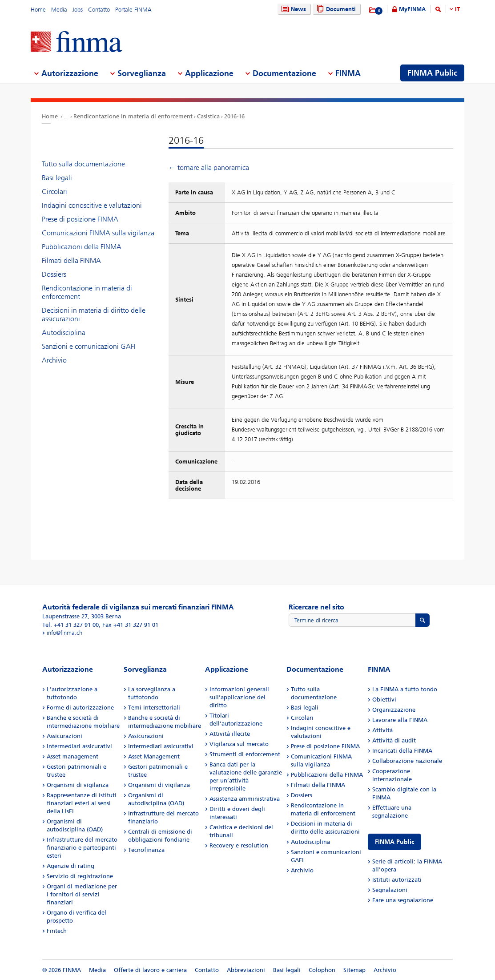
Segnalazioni (390, 890)
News (293, 9)
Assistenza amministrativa (245, 799)
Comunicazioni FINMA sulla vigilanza (98, 233)
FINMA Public (394, 842)
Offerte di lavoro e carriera (150, 970)
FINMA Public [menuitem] (432, 73)
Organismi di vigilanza (78, 785)
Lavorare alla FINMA (400, 720)
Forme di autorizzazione (80, 708)
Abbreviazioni (246, 970)
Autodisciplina (64, 333)
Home (38, 10)
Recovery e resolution (239, 845)
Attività (382, 730)
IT (457, 9)
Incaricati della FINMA (402, 751)
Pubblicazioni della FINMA (82, 247)
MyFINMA (412, 9)
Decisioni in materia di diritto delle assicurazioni (94, 315)
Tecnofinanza (146, 850)
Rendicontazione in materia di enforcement (133, 116)
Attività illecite (230, 734)
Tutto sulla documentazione (83, 164)
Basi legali (57, 178)
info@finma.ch (64, 633)
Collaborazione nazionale (407, 761)
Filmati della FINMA (71, 260)
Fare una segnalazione (403, 900)
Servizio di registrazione (80, 876)
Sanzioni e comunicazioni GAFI (89, 346)
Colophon (322, 970)
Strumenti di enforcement (245, 754)
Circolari (54, 192)
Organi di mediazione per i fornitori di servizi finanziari (82, 894)
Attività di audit (394, 740)
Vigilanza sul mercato (239, 744)
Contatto (99, 10)
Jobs (78, 10)
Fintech (57, 931)
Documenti (335, 9)
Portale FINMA (133, 10)
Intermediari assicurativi (79, 746)
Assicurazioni (64, 736)
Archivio (54, 360)
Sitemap (354, 970)
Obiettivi (384, 700)
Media (59, 10)
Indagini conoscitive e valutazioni (92, 205)
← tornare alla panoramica (209, 167)
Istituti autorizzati (397, 880)
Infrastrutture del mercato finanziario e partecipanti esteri (82, 848)
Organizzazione (394, 710)
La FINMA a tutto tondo (405, 689)
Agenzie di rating (70, 866)
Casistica (208, 116)
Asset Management (154, 756)
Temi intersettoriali (154, 708)
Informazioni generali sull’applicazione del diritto (239, 697)
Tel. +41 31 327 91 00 (70, 625)
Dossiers (54, 274)
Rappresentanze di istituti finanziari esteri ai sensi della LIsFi (82, 803)
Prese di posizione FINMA (80, 219)
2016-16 (234, 116)
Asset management (72, 756)
